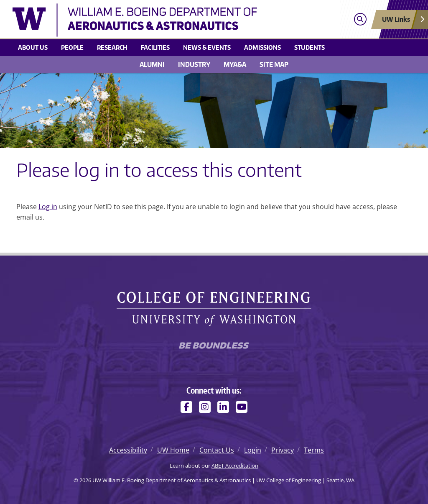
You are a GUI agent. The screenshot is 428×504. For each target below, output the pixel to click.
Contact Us (217, 450)
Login (253, 450)
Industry (194, 64)
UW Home (173, 450)
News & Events (207, 47)
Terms (314, 450)
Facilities (155, 47)
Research (112, 47)
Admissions (262, 47)
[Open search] (360, 19)
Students (310, 47)
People (72, 47)
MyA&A (235, 64)
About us (33, 47)
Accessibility (128, 450)
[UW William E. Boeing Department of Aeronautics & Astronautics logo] (163, 20)
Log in (48, 207)
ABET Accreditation (235, 466)
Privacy (283, 450)
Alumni (152, 64)
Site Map (274, 64)
